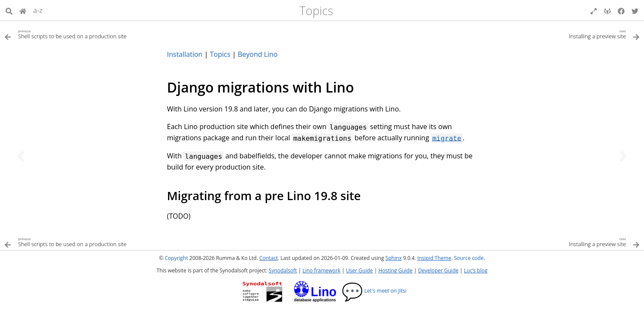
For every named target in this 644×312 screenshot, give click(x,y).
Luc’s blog (476, 270)
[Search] (9, 10)
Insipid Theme (434, 258)
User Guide (359, 270)
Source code (469, 258)
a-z (38, 10)
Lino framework (321, 270)
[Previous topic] (21, 156)
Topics (316, 11)
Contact (269, 258)
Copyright (176, 258)
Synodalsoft (283, 270)
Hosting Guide (395, 270)
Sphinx (394, 258)
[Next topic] (623, 156)
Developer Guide (438, 270)
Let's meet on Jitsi (374, 291)
